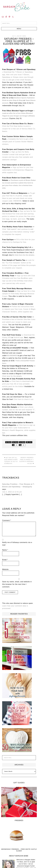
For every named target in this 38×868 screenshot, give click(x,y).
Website (5, 569)
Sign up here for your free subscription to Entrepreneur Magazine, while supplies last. (18, 170)
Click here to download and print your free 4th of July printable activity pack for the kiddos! (18, 384)
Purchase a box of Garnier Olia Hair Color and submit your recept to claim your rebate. (19, 322)
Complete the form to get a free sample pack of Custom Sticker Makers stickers (18, 142)
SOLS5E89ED (12, 356)
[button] (19, 29)
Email (5, 560)
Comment (7, 520)
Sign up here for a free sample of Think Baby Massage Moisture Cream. (19, 294)
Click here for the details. (25, 255)
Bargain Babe (19, 7)
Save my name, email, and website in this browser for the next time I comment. (17, 584)
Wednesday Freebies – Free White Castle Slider (19, 850)
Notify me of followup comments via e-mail (17, 544)
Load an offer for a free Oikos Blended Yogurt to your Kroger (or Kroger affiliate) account (18, 116)
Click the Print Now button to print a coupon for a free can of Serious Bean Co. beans (19, 129)
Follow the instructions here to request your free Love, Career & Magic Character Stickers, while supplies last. (19, 309)
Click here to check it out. (24, 399)
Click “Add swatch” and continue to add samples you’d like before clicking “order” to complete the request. (19, 232)
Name (5, 550)
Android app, (19, 337)
